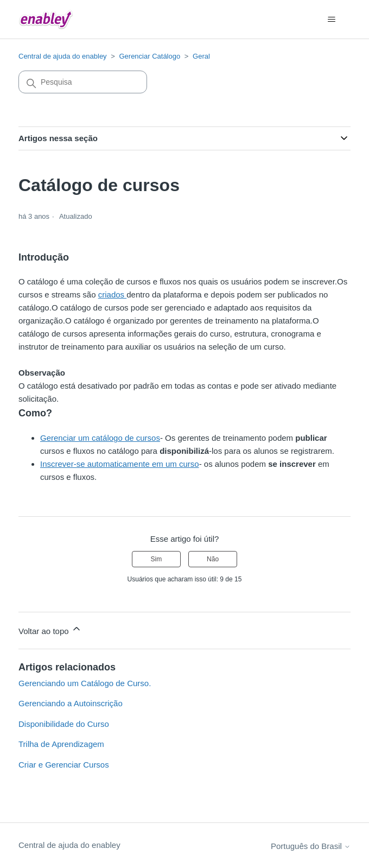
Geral (201, 56)
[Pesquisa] (83, 82)
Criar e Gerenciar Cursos (64, 765)
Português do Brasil (311, 846)
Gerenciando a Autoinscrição (71, 703)
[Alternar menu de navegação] (331, 20)
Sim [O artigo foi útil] (157, 559)
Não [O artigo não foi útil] (213, 559)
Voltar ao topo (50, 629)
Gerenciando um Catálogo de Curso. (85, 683)
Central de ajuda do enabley (63, 56)
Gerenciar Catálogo (149, 56)
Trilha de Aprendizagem (61, 744)
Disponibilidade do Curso (64, 724)
